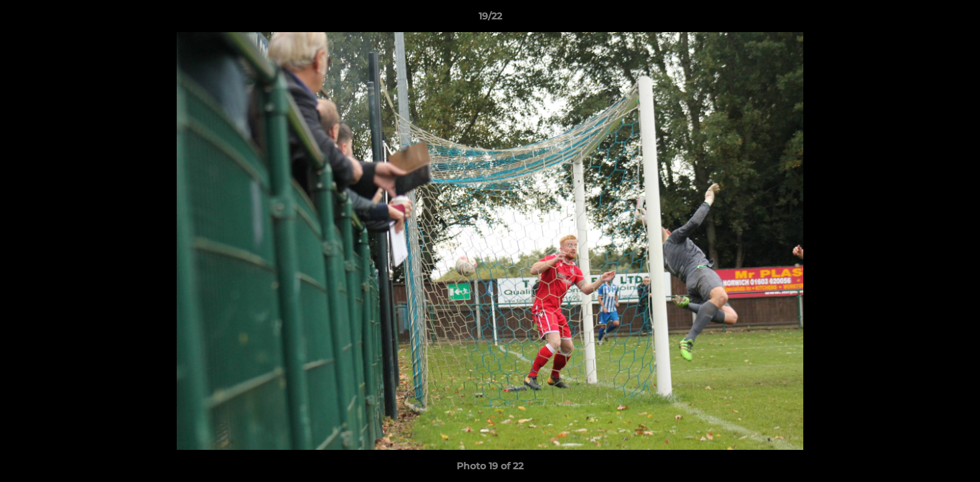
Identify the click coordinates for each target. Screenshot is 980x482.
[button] (956, 19)
